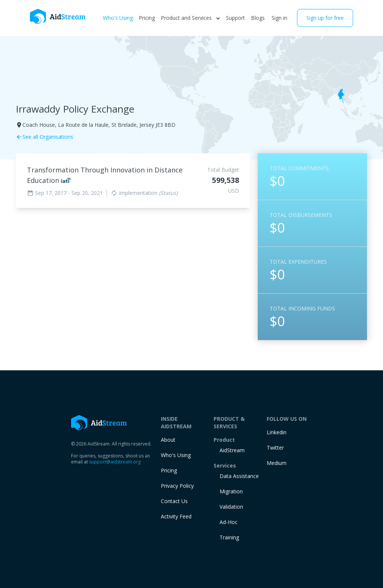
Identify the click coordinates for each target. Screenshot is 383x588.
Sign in (279, 18)
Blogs (258, 18)
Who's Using (118, 18)
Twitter (275, 448)
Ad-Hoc (229, 522)
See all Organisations (45, 137)
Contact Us (174, 501)
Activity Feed (176, 516)
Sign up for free (325, 18)
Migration (231, 491)
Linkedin (277, 432)
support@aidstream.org (115, 462)
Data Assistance (239, 476)
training (229, 537)
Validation (231, 507)
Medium (277, 463)
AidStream (232, 450)
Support (235, 18)
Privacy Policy (177, 486)
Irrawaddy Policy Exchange (75, 109)
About (168, 440)
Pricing (147, 18)
